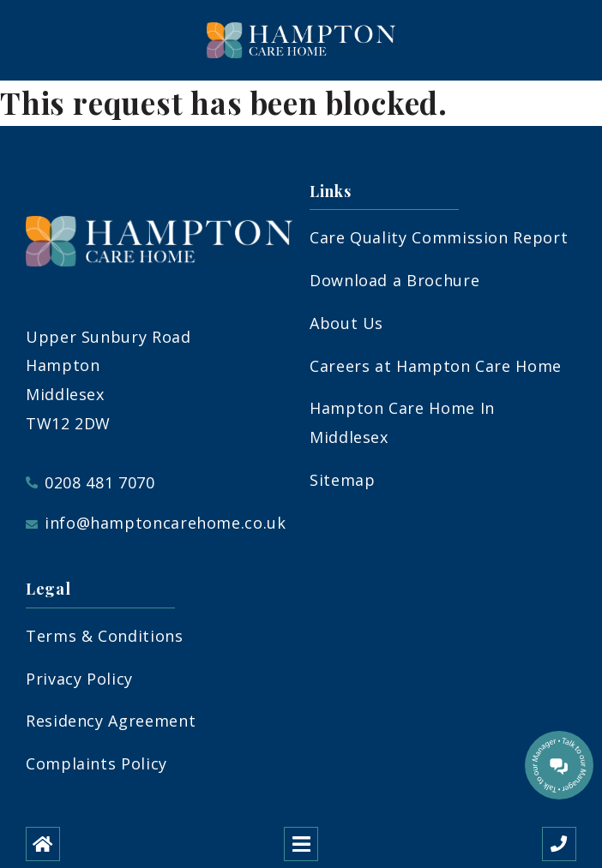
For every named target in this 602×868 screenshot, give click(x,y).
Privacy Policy (79, 679)
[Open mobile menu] (301, 844)
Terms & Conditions (105, 636)
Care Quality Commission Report (439, 237)
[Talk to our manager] (559, 765)
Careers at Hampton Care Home (436, 366)
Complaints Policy (96, 763)
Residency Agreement (111, 721)
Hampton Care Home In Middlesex (402, 422)
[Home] (43, 844)
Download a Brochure (394, 280)
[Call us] (559, 844)
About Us (346, 323)
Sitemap (342, 480)
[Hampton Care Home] (301, 40)
